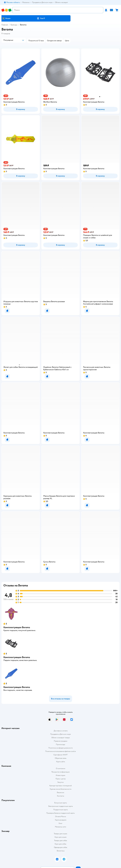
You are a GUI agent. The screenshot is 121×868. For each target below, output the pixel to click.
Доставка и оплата (61, 731)
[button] (41, 18)
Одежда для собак (61, 847)
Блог (60, 823)
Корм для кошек (61, 837)
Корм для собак (60, 844)
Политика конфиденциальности (61, 748)
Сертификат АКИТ (60, 755)
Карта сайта (60, 762)
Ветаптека (61, 851)
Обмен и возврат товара (60, 738)
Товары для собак (61, 840)
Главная (5, 25)
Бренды (14, 25)
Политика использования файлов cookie (60, 751)
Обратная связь (61, 758)
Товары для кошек (60, 834)
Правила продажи (61, 741)
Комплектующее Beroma (17, 627)
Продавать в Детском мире (60, 734)
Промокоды (60, 744)
